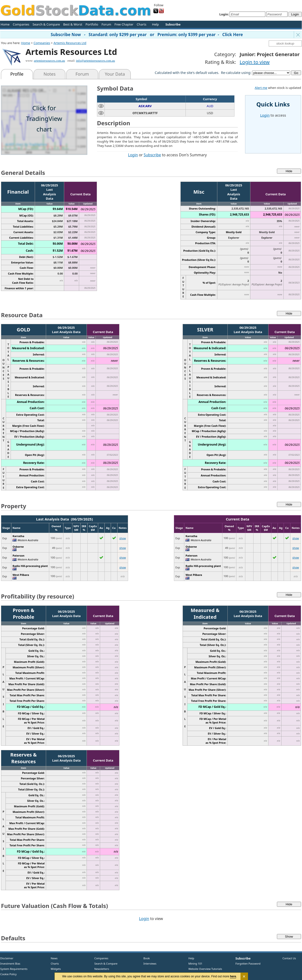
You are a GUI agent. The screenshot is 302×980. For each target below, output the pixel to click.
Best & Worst (73, 24)
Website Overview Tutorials (205, 969)
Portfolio (92, 24)
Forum (106, 24)
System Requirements (14, 969)
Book (146, 958)
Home (5, 24)
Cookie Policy (8, 974)
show (123, 538)
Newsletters (102, 969)
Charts (142, 24)
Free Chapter (124, 24)
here (233, 976)
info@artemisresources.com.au (95, 61)
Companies (21, 24)
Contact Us (289, 958)
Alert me (261, 88)
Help (155, 24)
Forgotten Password (248, 964)
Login (133, 155)
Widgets (54, 969)
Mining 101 (195, 964)
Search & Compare (46, 24)
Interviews (149, 964)
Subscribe (152, 155)
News (52, 958)
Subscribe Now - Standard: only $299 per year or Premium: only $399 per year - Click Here (147, 35)
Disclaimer (7, 958)
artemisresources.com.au (50, 61)
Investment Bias (10, 964)
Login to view (255, 62)
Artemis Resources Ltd (70, 43)
